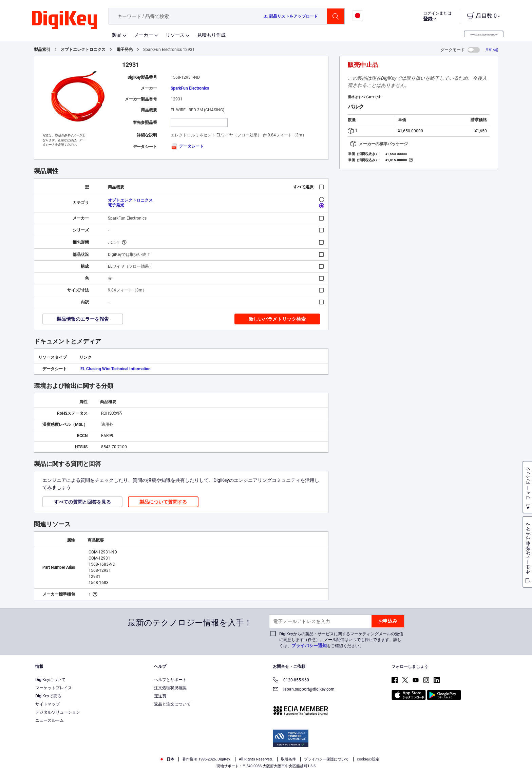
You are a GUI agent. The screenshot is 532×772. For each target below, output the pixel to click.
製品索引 (42, 50)
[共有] (492, 50)
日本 (167, 759)
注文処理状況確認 (170, 688)
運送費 (160, 696)
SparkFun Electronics (190, 88)
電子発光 (125, 50)
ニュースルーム (50, 720)
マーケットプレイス (54, 688)
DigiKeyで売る (48, 696)
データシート (187, 146)
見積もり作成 (211, 35)
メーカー (144, 35)
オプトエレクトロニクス (83, 50)
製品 (117, 35)
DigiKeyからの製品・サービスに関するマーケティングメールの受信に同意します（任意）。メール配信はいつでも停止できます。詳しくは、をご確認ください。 (341, 640)
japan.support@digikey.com (304, 690)
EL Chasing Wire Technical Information (116, 369)
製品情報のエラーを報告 (83, 319)
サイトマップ (47, 704)
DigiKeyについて (50, 680)
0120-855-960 (291, 681)
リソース (175, 35)
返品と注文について (172, 704)
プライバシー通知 (309, 646)
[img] (64, 20)
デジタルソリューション (58, 712)
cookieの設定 (368, 759)
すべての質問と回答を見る (82, 502)
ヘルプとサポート (170, 680)
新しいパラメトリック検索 (277, 319)
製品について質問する (163, 502)
